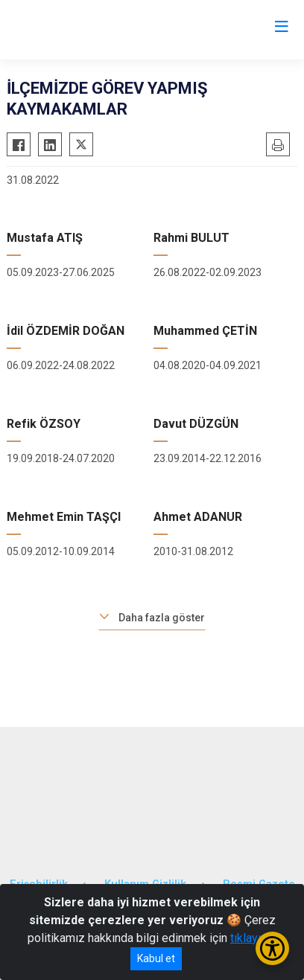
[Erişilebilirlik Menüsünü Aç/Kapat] (272, 948)
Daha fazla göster (162, 618)
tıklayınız (253, 938)
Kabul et (156, 958)
